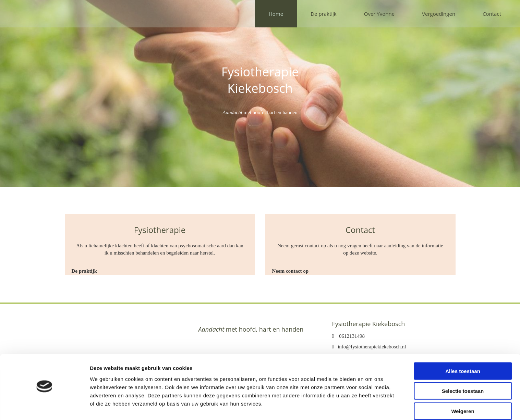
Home (276, 14)
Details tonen (370, 406)
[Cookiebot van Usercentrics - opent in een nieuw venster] (44, 407)
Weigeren (463, 392)
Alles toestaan (463, 352)
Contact (492, 14)
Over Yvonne (379, 14)
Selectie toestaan (463, 372)
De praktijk (324, 14)
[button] (84, 271)
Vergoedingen (439, 14)
